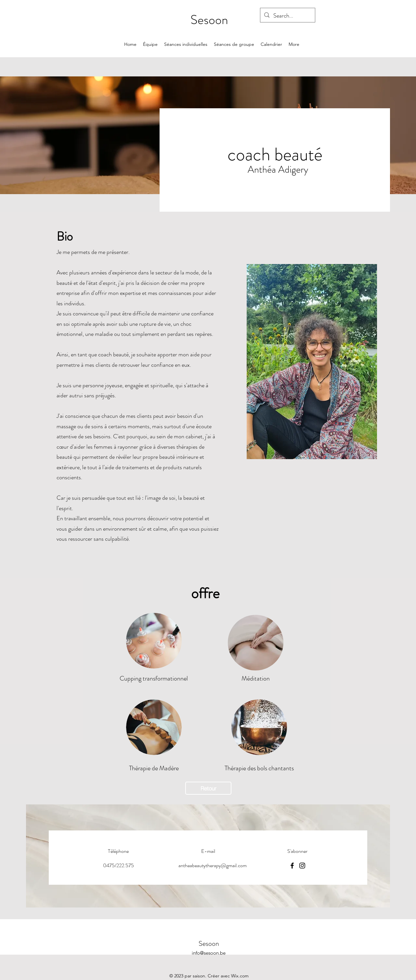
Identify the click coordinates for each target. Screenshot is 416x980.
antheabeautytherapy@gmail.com (213, 865)
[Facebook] (292, 866)
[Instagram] (302, 866)
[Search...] (287, 16)
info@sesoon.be (209, 953)
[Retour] (208, 788)
